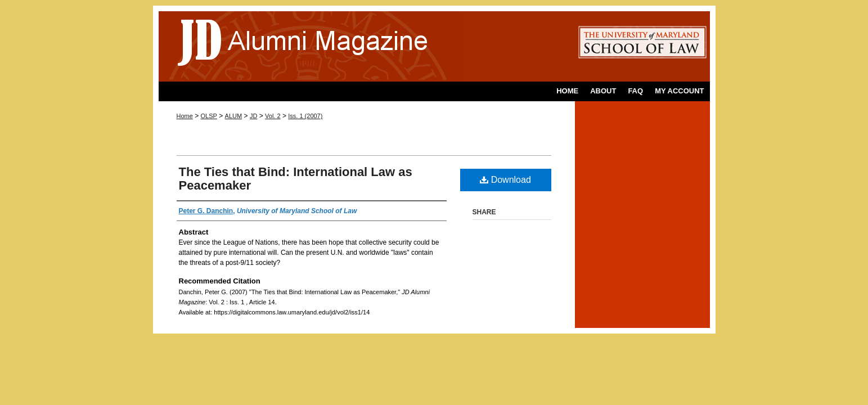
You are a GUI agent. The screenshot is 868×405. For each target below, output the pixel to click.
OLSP (209, 116)
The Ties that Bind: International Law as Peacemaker (296, 179)
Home (185, 116)
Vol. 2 (273, 116)
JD (253, 116)
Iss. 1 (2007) (305, 116)
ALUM (234, 116)
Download (505, 180)
